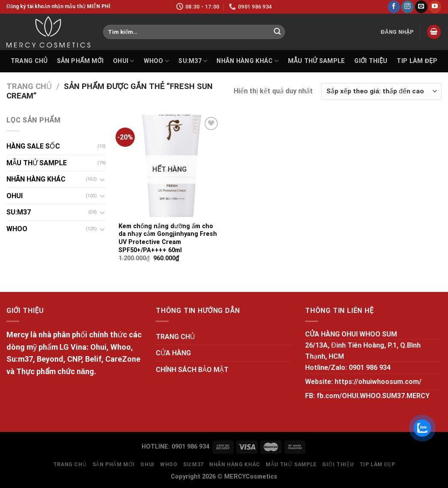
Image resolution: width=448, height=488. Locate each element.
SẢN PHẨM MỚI (80, 61)
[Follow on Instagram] (408, 7)
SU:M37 (193, 61)
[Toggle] (102, 179)
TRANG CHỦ (29, 61)
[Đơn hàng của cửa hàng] (381, 91)
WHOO (157, 61)
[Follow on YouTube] (435, 7)
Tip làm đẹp (417, 61)
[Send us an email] (421, 7)
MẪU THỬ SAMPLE (316, 61)
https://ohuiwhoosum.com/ (378, 382)
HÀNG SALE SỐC (33, 146)
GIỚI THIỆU (371, 61)
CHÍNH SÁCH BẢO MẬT (192, 370)
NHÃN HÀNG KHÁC (248, 61)
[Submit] (277, 32)
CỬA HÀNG (173, 353)
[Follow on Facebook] (394, 7)
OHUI (124, 61)
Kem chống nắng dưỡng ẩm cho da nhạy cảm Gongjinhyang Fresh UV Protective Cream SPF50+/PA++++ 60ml (168, 238)
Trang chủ (29, 86)
